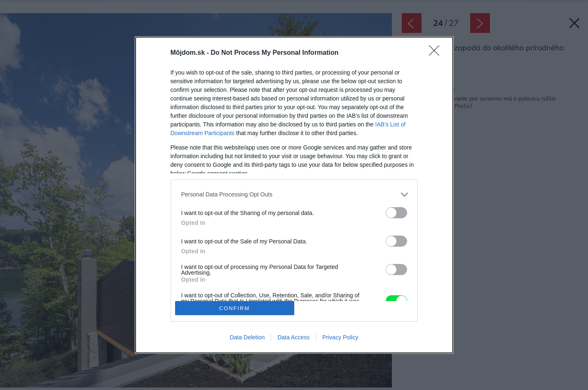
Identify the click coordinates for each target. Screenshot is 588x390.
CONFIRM (235, 308)
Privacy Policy (340, 337)
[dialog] (294, 195)
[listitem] (294, 195)
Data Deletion (247, 337)
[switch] (396, 213)
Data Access (293, 337)
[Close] (437, 53)
